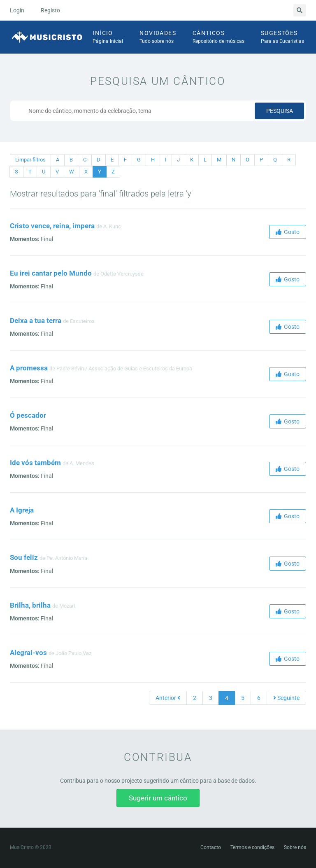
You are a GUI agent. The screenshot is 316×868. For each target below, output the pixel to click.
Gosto (288, 232)
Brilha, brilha (30, 605)
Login (17, 10)
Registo (50, 10)
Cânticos (218, 37)
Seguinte (286, 698)
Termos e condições (252, 847)
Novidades (158, 37)
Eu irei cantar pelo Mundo (51, 273)
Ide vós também (35, 463)
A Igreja (22, 510)
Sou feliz (24, 557)
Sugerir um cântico (158, 798)
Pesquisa (280, 111)
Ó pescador (28, 415)
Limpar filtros (30, 160)
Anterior (168, 698)
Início (108, 37)
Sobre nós (295, 847)
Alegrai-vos (28, 653)
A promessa (29, 368)
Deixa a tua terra (36, 321)
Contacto (211, 847)
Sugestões (282, 37)
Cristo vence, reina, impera (52, 226)
